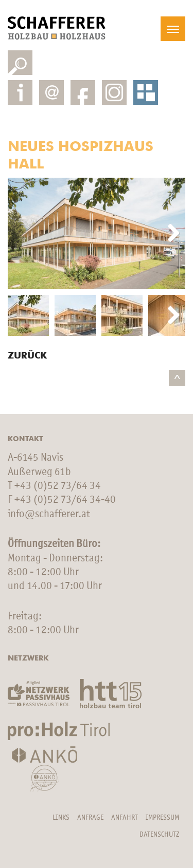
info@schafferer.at (49, 514)
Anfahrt (125, 818)
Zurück (27, 356)
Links (61, 818)
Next (170, 234)
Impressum (162, 818)
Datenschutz (159, 835)
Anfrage (90, 818)
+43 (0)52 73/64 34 (58, 486)
